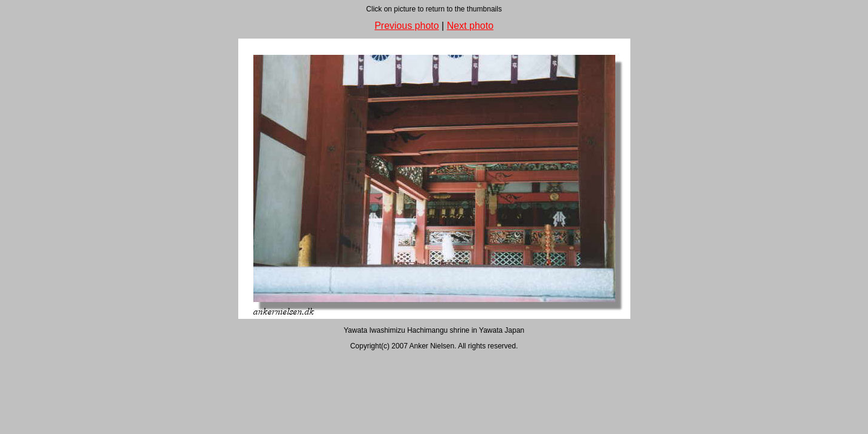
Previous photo (407, 26)
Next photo (470, 26)
